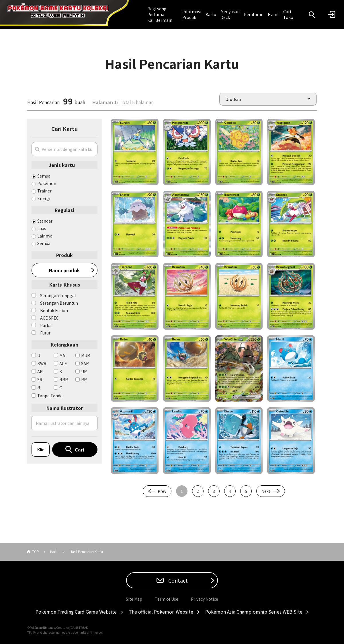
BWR (42, 363)
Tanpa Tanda (50, 396)
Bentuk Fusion (54, 310)
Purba (46, 325)
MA (62, 355)
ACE (63, 363)
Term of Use (167, 599)
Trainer (44, 191)
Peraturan (254, 14)
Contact (177, 580)
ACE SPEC (49, 318)
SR (40, 380)
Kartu (211, 14)
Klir (41, 450)
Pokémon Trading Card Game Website (76, 612)
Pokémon (47, 183)
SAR (85, 363)
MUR (86, 355)
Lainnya (45, 236)
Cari (80, 450)
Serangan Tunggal (58, 295)
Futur (45, 333)
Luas (42, 228)
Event (273, 14)
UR (84, 371)
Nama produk (64, 270)
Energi (44, 198)
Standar (45, 221)
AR (40, 371)
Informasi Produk (192, 14)
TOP (36, 551)
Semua (44, 176)
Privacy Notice (205, 599)
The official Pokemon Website (161, 612)
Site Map (134, 599)
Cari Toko (288, 14)
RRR (64, 380)
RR (84, 380)
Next (266, 491)
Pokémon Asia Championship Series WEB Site (254, 612)
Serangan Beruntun (59, 303)
